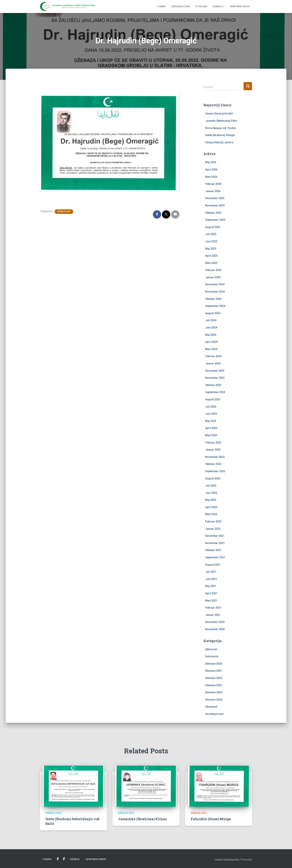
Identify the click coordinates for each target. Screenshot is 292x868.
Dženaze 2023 (214, 685)
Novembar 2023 (215, 378)
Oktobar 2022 (213, 464)
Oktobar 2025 (213, 213)
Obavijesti (211, 707)
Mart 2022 (211, 514)
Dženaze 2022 (64, 212)
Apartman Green (240, 7)
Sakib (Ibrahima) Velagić (220, 135)
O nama (161, 7)
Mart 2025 (211, 263)
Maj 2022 (211, 500)
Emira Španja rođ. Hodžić (221, 128)
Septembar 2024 (215, 306)
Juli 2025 (211, 234)
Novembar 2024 (215, 292)
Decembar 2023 (215, 371)
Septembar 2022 (215, 471)
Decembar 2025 (215, 198)
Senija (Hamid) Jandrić (219, 142)
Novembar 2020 (215, 629)
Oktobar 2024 (213, 299)
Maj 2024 (211, 335)
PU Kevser (201, 7)
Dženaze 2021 (214, 671)
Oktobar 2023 (213, 385)
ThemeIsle (246, 860)
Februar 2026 (213, 184)
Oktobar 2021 (213, 550)
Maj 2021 (211, 586)
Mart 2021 (211, 601)
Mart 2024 (211, 349)
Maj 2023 (211, 421)
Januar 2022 (213, 529)
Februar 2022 (213, 521)
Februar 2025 (213, 270)
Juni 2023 (211, 414)
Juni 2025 (211, 241)
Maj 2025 (211, 249)
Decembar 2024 (215, 284)
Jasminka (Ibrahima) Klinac (143, 819)
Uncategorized (214, 714)
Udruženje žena (181, 7)
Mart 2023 (211, 435)
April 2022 (211, 507)
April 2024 (211, 342)
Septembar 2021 (215, 557)
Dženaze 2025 (214, 700)
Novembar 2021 (215, 543)
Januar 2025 (213, 277)
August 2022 (213, 478)
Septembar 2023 (215, 392)
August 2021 (213, 565)
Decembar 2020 (215, 622)
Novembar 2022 (215, 457)
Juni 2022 (211, 493)
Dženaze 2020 (214, 664)
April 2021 (211, 593)
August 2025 (213, 227)
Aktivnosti (211, 649)
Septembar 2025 (215, 220)
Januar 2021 (213, 615)
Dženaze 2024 (214, 692)
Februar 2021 (213, 608)
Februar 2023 (213, 443)
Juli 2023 (211, 407)
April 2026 (211, 170)
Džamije (219, 7)
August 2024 (213, 313)
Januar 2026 (213, 191)
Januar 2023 (213, 450)
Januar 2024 (213, 363)
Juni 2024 (211, 328)
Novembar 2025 (215, 205)
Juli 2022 (211, 486)
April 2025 (211, 256)
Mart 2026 (211, 177)
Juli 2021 (211, 572)
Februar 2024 (213, 356)
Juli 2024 (211, 320)
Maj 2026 (211, 162)
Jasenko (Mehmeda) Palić (221, 121)
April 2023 (211, 428)
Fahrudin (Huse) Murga (211, 819)
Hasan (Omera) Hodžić (219, 114)
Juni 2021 (211, 579)
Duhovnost (212, 656)
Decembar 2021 (215, 536)
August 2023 (213, 399)
